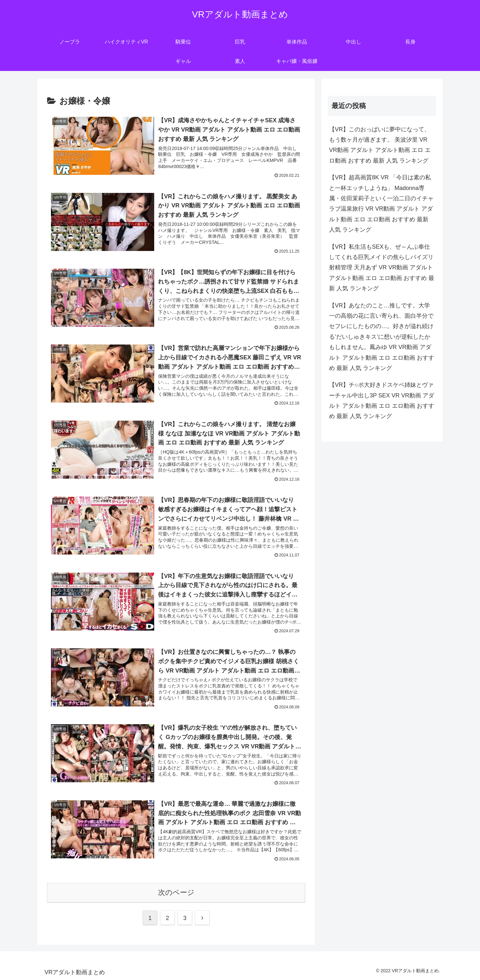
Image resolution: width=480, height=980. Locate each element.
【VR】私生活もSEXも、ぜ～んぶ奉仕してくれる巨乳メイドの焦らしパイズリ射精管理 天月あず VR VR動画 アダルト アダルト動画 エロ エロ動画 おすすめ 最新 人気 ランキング (382, 268)
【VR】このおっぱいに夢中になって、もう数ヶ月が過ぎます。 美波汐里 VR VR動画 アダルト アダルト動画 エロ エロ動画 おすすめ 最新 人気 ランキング (380, 145)
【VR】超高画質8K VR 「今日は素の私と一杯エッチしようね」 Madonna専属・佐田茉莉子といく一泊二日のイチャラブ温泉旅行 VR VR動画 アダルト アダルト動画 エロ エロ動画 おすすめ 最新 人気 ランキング (381, 204)
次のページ (176, 892)
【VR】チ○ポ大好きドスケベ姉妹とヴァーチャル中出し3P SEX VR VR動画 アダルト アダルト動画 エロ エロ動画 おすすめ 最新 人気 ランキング (382, 400)
